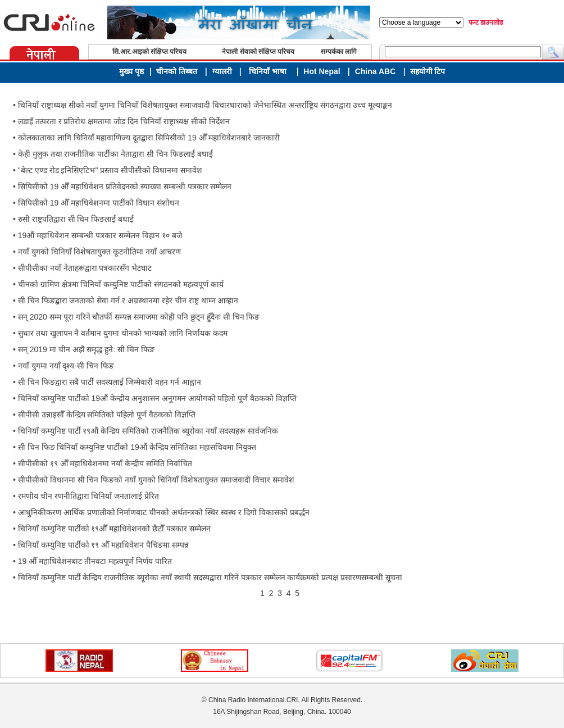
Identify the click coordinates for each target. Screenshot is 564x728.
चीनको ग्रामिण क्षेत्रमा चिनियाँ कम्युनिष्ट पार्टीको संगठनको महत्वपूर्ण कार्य (121, 284)
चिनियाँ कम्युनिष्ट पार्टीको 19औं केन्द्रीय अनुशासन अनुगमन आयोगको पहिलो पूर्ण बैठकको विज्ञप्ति (157, 398)
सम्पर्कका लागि (339, 52)
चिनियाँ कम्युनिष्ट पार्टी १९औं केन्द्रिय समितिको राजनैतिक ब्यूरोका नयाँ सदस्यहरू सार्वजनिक (148, 431)
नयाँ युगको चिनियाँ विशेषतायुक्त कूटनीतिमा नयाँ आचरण (99, 252)
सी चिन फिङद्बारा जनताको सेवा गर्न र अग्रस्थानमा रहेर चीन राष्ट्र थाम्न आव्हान (128, 301)
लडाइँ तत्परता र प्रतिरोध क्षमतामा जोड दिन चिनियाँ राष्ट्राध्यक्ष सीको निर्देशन (124, 121)
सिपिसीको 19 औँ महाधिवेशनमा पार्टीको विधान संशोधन (99, 203)
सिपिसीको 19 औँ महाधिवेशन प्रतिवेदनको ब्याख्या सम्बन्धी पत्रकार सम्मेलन (125, 186)
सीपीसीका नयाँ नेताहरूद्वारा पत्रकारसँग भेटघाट (85, 268)
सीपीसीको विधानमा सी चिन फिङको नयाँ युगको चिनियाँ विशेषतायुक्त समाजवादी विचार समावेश (156, 480)
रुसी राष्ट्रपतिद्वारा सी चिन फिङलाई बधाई (76, 219)
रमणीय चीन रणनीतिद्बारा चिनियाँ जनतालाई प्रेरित (88, 496)
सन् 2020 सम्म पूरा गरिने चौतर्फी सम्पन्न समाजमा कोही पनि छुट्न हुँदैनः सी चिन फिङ (139, 317)
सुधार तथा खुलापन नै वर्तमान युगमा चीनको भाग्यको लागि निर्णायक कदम (123, 333)
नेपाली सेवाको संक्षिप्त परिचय (258, 52)
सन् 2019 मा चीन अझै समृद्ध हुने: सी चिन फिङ (86, 349)
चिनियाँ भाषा (268, 71)
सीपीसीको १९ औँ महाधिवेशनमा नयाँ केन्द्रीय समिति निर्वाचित (105, 463)
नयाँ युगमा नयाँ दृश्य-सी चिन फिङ (66, 366)
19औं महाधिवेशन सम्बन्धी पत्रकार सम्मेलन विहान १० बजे (100, 235)
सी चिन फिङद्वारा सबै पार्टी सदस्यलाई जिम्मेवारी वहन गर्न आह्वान (110, 382)
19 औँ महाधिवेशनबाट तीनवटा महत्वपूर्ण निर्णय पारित (95, 561)
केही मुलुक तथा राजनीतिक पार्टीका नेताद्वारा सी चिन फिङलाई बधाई (115, 154)
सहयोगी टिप (428, 72)
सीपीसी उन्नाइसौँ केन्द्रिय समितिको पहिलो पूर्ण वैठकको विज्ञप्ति (107, 415)
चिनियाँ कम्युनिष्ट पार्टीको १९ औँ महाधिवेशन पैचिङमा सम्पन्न (103, 545)
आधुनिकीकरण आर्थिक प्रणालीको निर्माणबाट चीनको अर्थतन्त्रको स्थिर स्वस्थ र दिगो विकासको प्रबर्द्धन (164, 512)
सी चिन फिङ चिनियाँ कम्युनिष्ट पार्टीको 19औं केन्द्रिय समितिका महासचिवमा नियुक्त (137, 447)
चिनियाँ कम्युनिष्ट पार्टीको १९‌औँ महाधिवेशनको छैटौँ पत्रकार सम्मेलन (114, 529)
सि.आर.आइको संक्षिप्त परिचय (149, 52)
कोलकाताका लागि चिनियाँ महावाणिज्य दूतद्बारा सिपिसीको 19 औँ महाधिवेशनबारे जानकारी (149, 138)
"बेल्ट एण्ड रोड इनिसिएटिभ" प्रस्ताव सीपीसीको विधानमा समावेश (110, 170)
